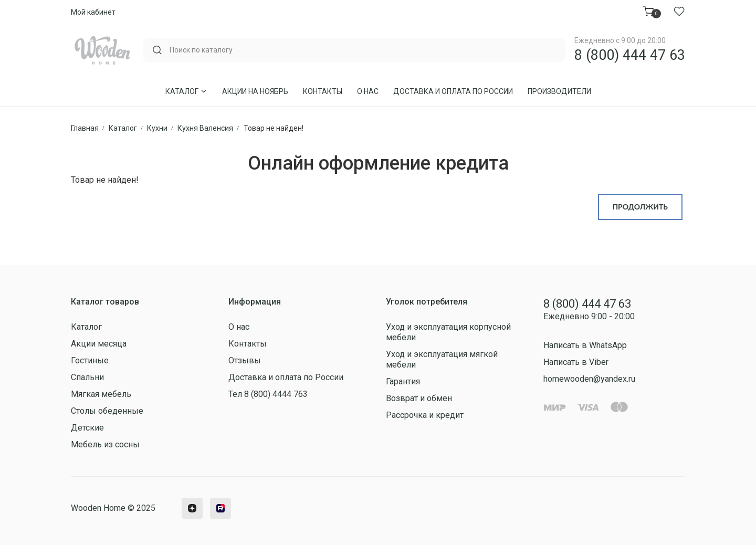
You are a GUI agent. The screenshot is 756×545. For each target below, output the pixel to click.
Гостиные (90, 360)
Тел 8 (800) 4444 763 (268, 394)
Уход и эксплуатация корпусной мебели (448, 332)
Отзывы (245, 360)
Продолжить (640, 207)
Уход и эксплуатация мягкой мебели (442, 359)
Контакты (323, 91)
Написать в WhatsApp (585, 345)
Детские (87, 428)
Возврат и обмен (419, 398)
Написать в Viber (576, 362)
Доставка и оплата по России (453, 91)
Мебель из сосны (105, 444)
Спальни (87, 377)
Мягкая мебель (101, 394)
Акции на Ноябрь (255, 91)
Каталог (186, 91)
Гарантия (403, 381)
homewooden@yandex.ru (589, 379)
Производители (559, 91)
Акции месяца (99, 344)
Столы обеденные (107, 411)
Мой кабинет (93, 12)
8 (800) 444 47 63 (630, 55)
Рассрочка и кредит (425, 415)
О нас (368, 91)
